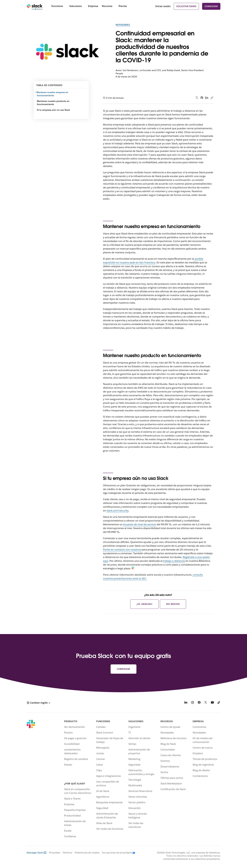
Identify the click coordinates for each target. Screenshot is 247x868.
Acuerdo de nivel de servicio (140, 524)
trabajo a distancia (174, 561)
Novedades (123, 25)
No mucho (173, 604)
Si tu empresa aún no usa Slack (53, 110)
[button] (38, 703)
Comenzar (211, 6)
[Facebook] (199, 703)
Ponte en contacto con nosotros (122, 550)
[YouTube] (212, 703)
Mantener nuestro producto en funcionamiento (53, 103)
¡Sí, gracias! (144, 604)
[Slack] (35, 6)
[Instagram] (192, 703)
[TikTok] (219, 703)
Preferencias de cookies (87, 853)
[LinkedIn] (186, 703)
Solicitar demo (186, 6)
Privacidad (55, 853)
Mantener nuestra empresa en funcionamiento (53, 94)
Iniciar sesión (163, 6)
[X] (206, 703)
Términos (67, 853)
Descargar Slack (37, 853)
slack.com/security (118, 511)
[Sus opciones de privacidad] (117, 853)
